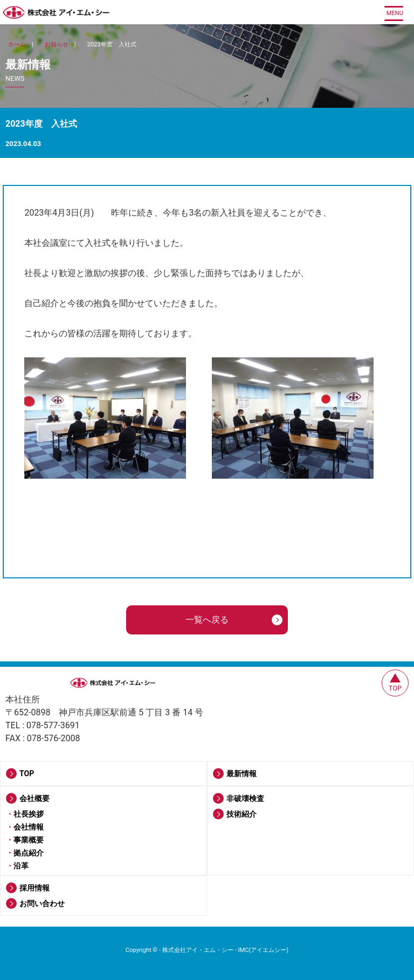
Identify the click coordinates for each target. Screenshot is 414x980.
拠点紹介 (29, 853)
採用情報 (34, 888)
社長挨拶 (29, 814)
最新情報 (241, 774)
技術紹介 (241, 814)
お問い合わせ (42, 903)
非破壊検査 (245, 798)
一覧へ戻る (207, 620)
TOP (27, 774)
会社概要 (34, 798)
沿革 (21, 866)
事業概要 (29, 840)
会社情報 (29, 827)
